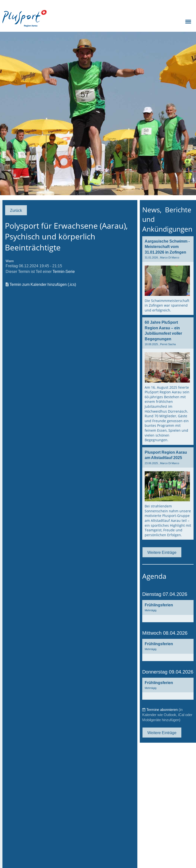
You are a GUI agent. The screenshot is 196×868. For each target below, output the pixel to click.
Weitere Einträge (162, 552)
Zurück (16, 210)
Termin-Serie (64, 271)
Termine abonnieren (162, 710)
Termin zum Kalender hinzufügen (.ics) (43, 284)
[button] (168, 611)
